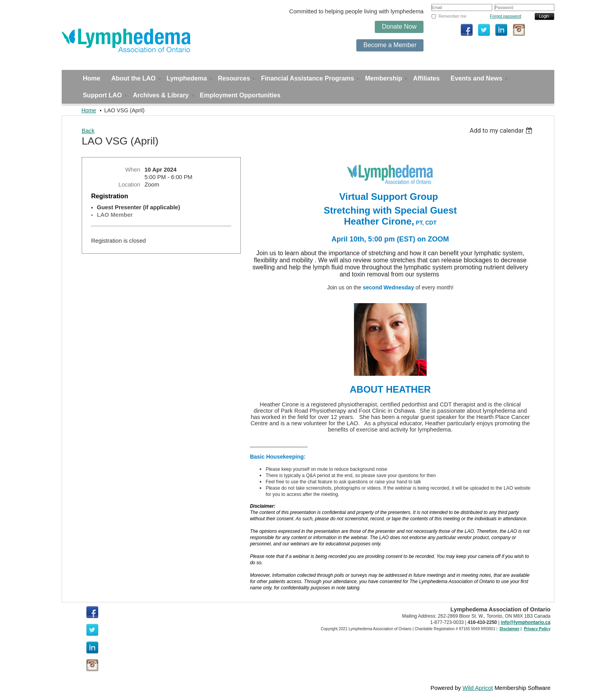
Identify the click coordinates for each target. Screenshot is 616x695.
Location (129, 185)
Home (89, 110)
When (133, 170)
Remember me (452, 16)
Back (88, 131)
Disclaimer (510, 629)
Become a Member (390, 45)
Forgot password (505, 16)
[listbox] (502, 131)
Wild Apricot (478, 688)
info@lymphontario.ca (526, 622)
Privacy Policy (537, 629)
